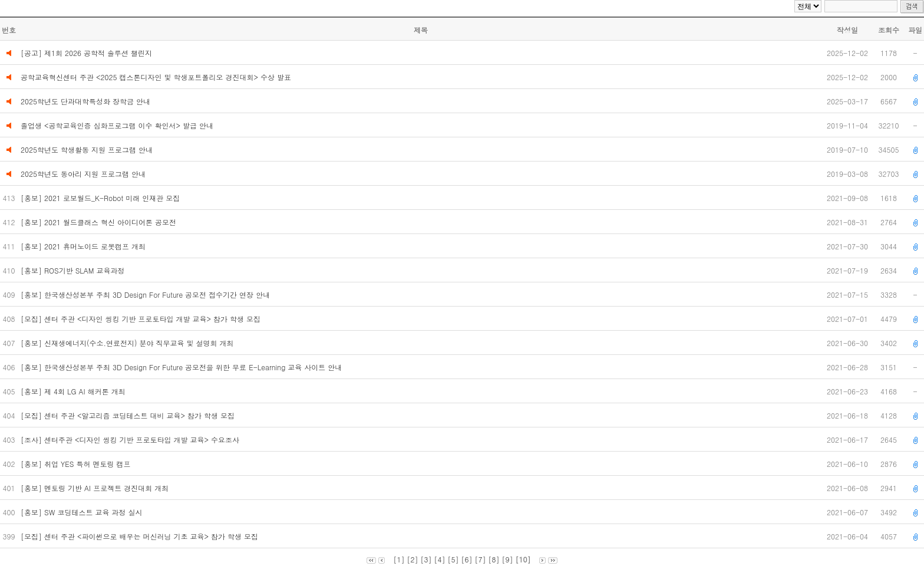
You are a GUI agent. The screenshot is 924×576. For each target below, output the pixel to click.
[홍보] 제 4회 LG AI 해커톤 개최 (74, 391)
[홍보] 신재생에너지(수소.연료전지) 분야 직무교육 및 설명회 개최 (128, 343)
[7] (481, 559)
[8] (494, 559)
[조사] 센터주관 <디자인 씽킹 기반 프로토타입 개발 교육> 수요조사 (131, 440)
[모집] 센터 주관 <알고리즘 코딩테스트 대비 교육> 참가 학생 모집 (129, 415)
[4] (439, 559)
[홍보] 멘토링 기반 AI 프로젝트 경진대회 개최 (96, 488)
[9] (508, 559)
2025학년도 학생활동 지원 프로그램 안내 (87, 149)
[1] (399, 559)
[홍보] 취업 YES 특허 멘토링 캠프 (77, 464)
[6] (467, 559)
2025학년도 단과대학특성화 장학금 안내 (85, 101)
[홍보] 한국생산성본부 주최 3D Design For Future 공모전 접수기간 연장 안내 (146, 294)
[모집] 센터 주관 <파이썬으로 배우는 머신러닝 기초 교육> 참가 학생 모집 (141, 536)
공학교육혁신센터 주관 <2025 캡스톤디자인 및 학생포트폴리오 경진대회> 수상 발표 (156, 77)
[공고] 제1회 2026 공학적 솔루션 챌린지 (86, 53)
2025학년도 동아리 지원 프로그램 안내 (83, 174)
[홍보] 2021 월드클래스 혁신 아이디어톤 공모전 (101, 222)
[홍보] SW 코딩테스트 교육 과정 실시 (84, 512)
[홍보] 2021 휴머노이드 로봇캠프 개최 (84, 246)
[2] (412, 559)
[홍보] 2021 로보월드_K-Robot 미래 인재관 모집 (101, 198)
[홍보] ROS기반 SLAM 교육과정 (74, 270)
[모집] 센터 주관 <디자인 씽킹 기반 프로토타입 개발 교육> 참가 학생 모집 (143, 319)
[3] (426, 559)
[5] (453, 559)
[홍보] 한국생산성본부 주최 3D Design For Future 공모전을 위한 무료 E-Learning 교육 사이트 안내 (182, 367)
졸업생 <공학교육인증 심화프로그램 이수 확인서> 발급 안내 (117, 125)
